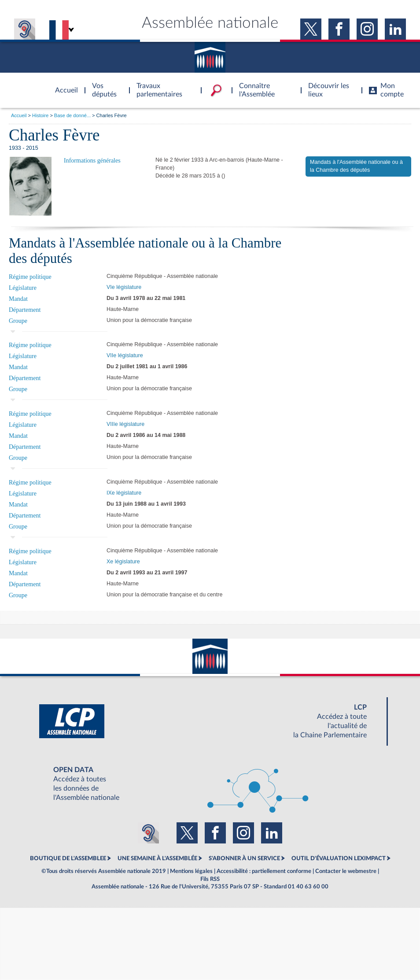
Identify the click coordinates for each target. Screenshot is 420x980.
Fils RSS (210, 879)
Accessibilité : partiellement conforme (264, 871)
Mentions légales (191, 871)
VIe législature (124, 287)
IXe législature (124, 493)
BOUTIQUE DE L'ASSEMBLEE (68, 858)
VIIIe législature (125, 424)
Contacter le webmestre (346, 871)
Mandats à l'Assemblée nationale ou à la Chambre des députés (356, 166)
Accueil (19, 115)
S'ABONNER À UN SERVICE (244, 858)
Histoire (40, 115)
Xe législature (123, 562)
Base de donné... (72, 115)
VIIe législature (125, 355)
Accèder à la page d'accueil (63, 85)
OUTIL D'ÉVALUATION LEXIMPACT (339, 858)
